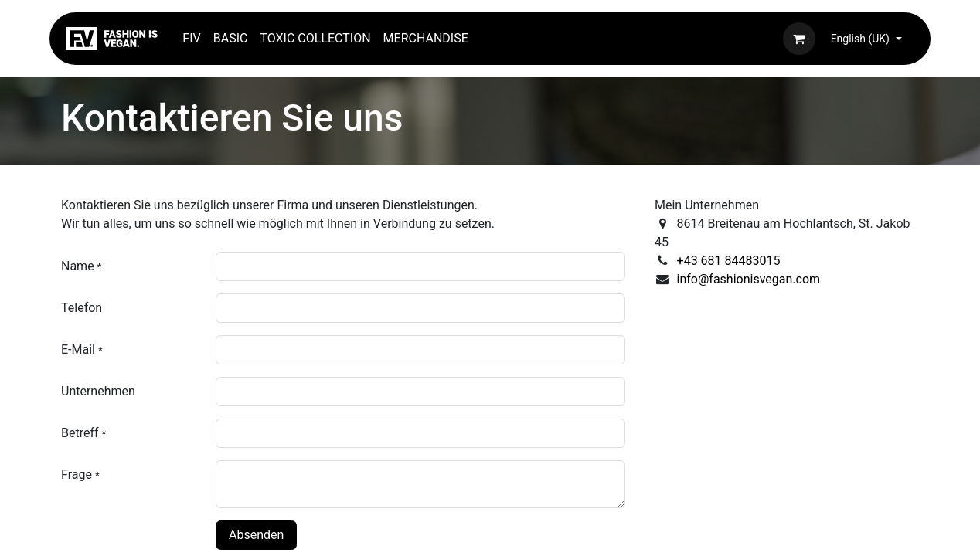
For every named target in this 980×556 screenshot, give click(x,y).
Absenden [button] (256, 535)
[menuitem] (191, 39)
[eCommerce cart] (799, 39)
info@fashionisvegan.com (749, 279)
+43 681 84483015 (729, 261)
